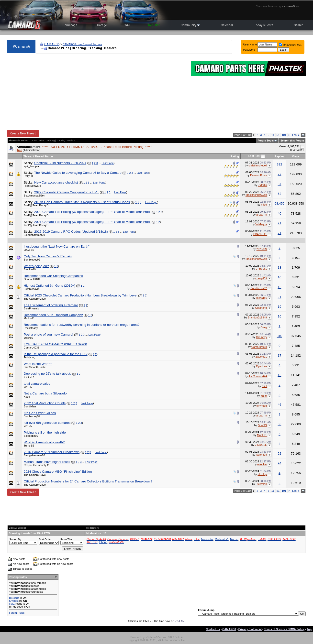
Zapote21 (261, 357)
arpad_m (262, 215)
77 (279, 174)
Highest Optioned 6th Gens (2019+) (50, 286)
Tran (19, 150)
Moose (234, 539)
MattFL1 (262, 435)
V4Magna (261, 224)
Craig (264, 327)
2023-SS (29, 250)
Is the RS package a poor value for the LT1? (56, 354)
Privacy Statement (250, 629)
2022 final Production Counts (45, 403)
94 (279, 463)
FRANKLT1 (260, 234)
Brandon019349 (257, 318)
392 (279, 164)
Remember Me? (291, 45)
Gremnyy (262, 337)
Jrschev (28, 338)
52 (279, 194)
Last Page (108, 163)
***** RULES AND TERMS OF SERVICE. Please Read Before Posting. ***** (97, 147)
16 (279, 287)
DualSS (262, 425)
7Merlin (262, 185)
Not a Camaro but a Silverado (45, 393)
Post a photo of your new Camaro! (48, 334)
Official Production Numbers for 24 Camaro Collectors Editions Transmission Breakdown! (88, 481)
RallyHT (28, 176)
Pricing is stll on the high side (45, 432)
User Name (250, 44)
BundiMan (30, 406)
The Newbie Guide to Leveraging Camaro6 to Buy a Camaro (78, 173)
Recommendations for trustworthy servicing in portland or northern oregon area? (82, 325)
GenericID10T (32, 279)
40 (279, 213)
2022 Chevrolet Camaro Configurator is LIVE (67, 192)
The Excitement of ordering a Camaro (51, 305)
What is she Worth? (38, 364)
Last (296, 135)
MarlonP (29, 318)
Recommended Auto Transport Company (53, 315)
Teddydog (30, 357)
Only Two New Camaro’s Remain (48, 256)
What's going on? (36, 266)
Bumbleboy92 (32, 260)
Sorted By (15, 539)
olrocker (262, 464)
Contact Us (213, 629)
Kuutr (27, 397)
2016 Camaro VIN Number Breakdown (52, 452)
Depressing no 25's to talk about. (47, 374)
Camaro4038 (32, 348)
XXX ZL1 (29, 377)
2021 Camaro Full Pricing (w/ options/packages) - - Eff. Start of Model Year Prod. (92, 222)
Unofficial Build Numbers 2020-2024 (60, 163)
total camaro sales (37, 384)
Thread (28, 156)
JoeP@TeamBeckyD (36, 205)
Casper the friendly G (36, 465)
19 (279, 307)
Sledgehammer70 (34, 235)
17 (279, 355)
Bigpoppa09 (31, 436)
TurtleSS (29, 446)
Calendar (227, 25)
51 (278, 135)
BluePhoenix (31, 308)
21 (279, 223)
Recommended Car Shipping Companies (53, 276)
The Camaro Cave (35, 299)
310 (279, 336)
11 (273, 135)
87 (279, 184)
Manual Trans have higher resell (47, 462)
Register (154, 25)
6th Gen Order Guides (40, 413)
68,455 (280, 203)
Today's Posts (264, 25)
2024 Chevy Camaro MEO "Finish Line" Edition (58, 472)
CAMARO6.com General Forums (82, 44)
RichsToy (262, 298)
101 (284, 135)
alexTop (262, 474)
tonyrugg (262, 406)
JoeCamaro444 (258, 376)
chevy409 (261, 278)
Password (249, 50)
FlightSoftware (32, 186)
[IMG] (12, 604)
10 (279, 277)
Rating (235, 156)
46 (279, 405)
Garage (102, 25)
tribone (103, 542)
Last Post (255, 156)
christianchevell (258, 165)
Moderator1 (222, 539)
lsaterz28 (262, 455)
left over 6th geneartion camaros (47, 423)
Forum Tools (266, 141)
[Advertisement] (97, 92)
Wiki (127, 25)
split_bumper (31, 166)
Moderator (207, 539)
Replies (279, 156)
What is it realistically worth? (44, 442)
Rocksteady (31, 328)
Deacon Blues (259, 175)
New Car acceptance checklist (56, 182)
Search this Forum (292, 141)
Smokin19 (30, 269)
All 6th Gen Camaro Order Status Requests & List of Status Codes (82, 202)
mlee (264, 205)
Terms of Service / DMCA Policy (284, 629)
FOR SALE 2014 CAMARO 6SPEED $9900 (55, 344)
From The (66, 539)
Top (309, 629)
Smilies (13, 601)
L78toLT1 (261, 269)
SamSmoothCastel (35, 367)
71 (279, 233)
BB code (14, 598)
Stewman (261, 484)
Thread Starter (44, 156)
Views (296, 156)
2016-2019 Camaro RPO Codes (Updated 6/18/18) (71, 232)
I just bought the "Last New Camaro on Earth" (57, 246)
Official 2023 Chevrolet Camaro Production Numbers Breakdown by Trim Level (80, 295)
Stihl (264, 386)
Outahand (261, 308)
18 (279, 267)
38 (279, 424)
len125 (28, 387)
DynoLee (261, 367)
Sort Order (45, 539)
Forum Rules (17, 613)
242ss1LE (261, 445)
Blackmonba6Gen (34, 196)
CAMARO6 (52, 44)
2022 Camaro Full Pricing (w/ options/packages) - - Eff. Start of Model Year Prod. (92, 212)
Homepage (70, 25)
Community (190, 25)
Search (299, 25)
